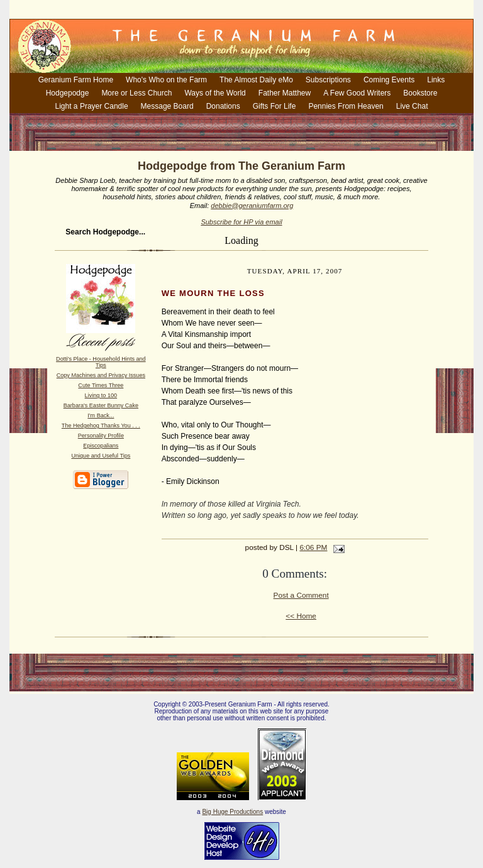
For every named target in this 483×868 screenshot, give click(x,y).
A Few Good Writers (357, 93)
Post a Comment (301, 595)
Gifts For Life (275, 106)
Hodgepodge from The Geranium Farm (241, 166)
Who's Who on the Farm (166, 80)
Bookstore (420, 93)
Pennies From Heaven (346, 106)
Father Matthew (285, 93)
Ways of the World (215, 93)
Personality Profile (101, 436)
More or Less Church (136, 93)
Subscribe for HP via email (241, 222)
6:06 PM (313, 547)
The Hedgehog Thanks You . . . (101, 426)
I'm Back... (101, 415)
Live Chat (412, 106)
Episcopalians (101, 446)
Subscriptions (328, 80)
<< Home (301, 616)
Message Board (167, 106)
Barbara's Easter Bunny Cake (101, 405)
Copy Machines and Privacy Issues (101, 375)
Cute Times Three (101, 385)
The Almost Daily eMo (256, 80)
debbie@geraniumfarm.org (252, 206)
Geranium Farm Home (76, 80)
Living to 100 (101, 395)
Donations (223, 106)
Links (436, 80)
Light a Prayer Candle (92, 106)
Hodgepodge (68, 93)
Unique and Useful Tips (101, 456)
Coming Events (389, 80)
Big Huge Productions (232, 812)
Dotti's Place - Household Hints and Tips (101, 362)
